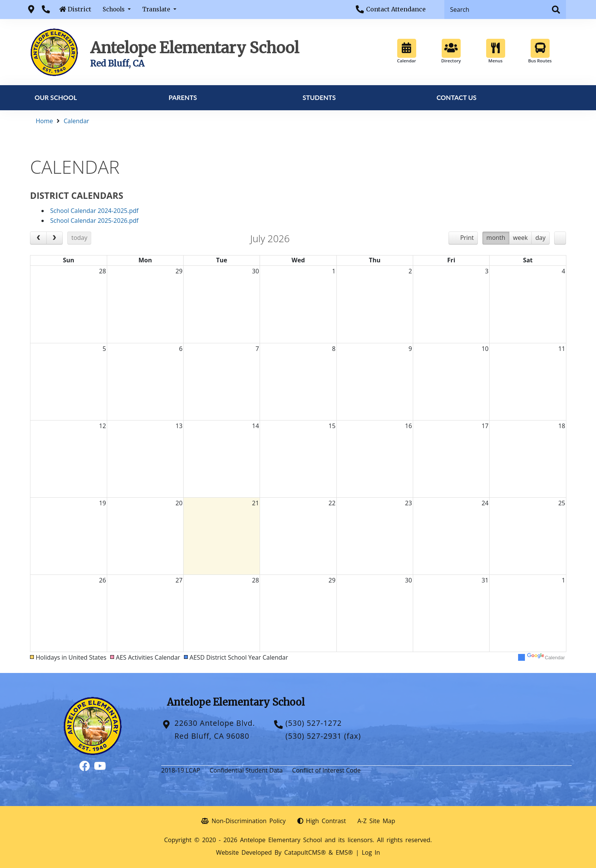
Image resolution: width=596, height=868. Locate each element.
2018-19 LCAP (181, 770)
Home (44, 121)
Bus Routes (540, 51)
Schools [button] (114, 9)
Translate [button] (157, 9)
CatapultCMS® (305, 852)
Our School (56, 98)
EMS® (344, 852)
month (496, 238)
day (541, 238)
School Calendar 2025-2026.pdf (94, 221)
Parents (183, 98)
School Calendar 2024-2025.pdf (94, 211)
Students (319, 98)
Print (467, 238)
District (79, 9)
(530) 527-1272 (314, 723)
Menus (496, 51)
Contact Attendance (396, 9)
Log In (371, 852)
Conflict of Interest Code (327, 770)
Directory (451, 51)
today (79, 238)
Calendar (407, 51)
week (521, 238)
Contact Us (456, 98)
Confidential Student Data (246, 770)
